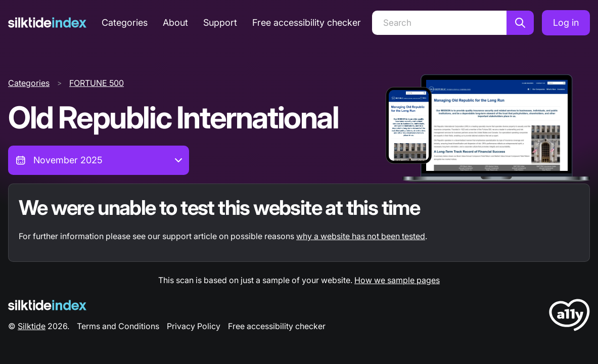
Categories (125, 22)
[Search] (439, 23)
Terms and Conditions (118, 326)
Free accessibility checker (307, 22)
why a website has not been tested (361, 236)
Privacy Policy (194, 326)
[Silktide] (47, 22)
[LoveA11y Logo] (569, 317)
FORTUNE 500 (97, 83)
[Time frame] (99, 160)
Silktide (32, 326)
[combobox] (99, 160)
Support (220, 22)
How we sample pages (397, 280)
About (175, 22)
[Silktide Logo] (47, 305)
